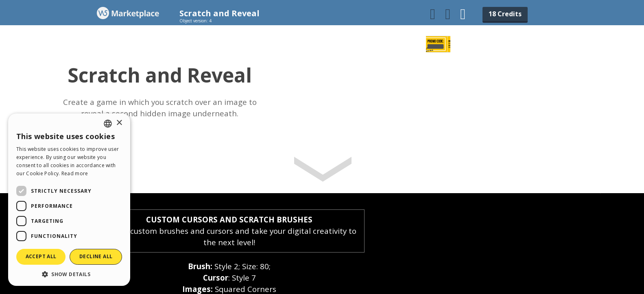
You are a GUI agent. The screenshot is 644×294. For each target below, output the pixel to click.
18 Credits (505, 14)
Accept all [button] (41, 256)
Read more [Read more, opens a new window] (75, 173)
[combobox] (108, 124)
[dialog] (69, 200)
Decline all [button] (96, 256)
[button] (69, 274)
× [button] (119, 123)
